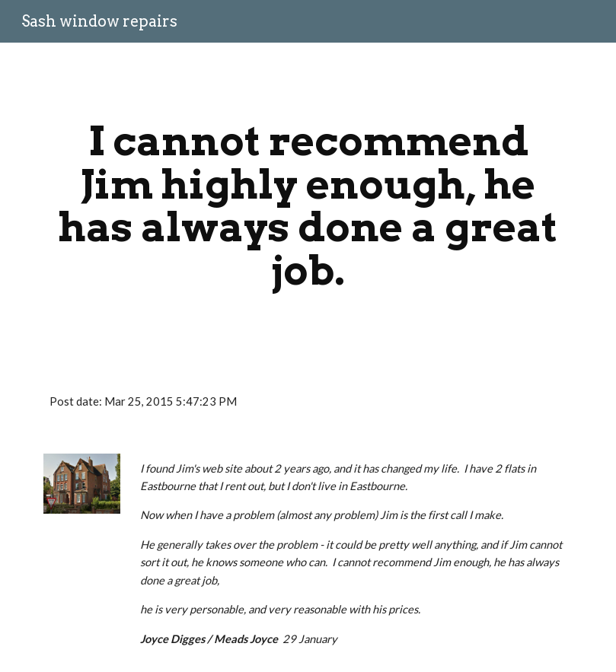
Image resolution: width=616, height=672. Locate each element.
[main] (308, 205)
